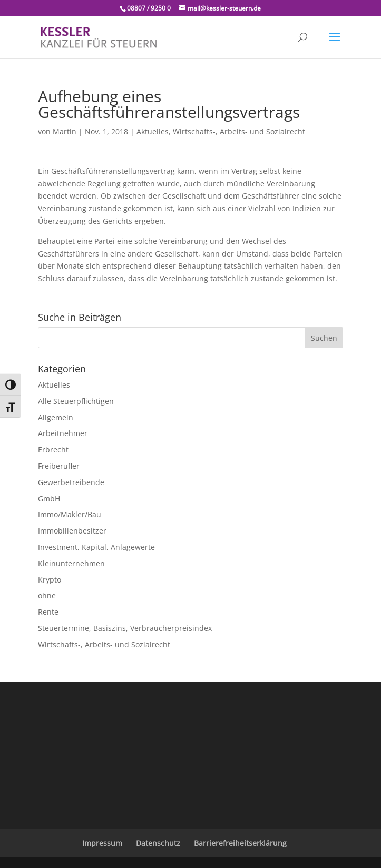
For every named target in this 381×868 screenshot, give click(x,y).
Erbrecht (53, 450)
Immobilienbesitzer (72, 531)
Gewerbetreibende (71, 482)
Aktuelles (153, 131)
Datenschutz (158, 843)
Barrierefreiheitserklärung (240, 843)
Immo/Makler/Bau (70, 514)
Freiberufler (59, 466)
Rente (48, 612)
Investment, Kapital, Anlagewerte (96, 547)
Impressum (102, 843)
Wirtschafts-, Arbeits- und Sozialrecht (239, 131)
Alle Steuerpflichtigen (76, 401)
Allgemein (56, 417)
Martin (65, 131)
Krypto (50, 580)
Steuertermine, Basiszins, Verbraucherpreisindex (125, 628)
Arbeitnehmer (63, 433)
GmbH (49, 499)
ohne (47, 595)
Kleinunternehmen (71, 563)
